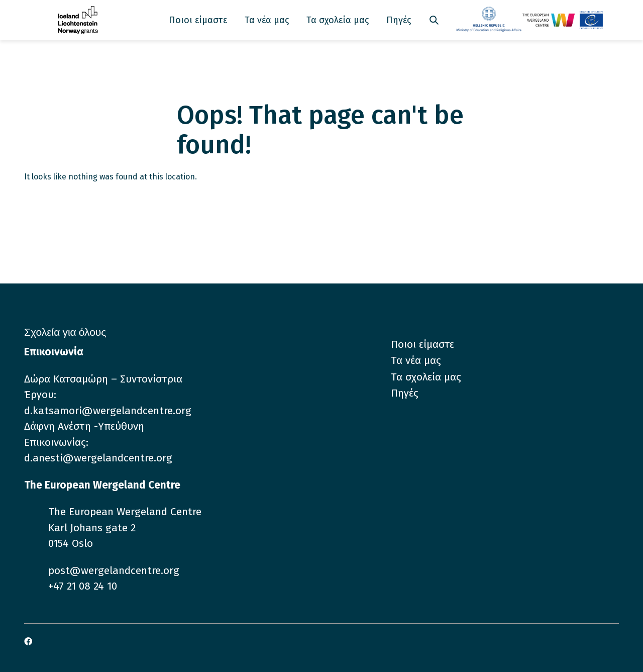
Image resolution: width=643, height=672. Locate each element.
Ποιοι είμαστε (198, 20)
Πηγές (399, 20)
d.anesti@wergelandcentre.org (98, 458)
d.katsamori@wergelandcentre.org (108, 411)
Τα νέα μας (267, 20)
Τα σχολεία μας (338, 20)
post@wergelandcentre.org (114, 570)
